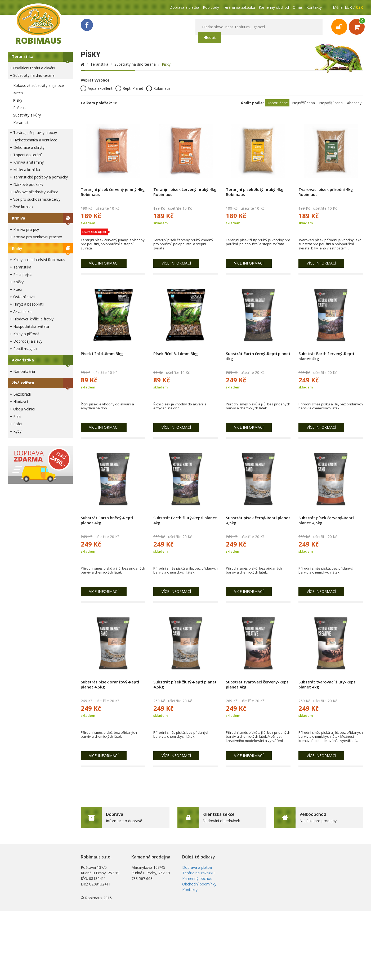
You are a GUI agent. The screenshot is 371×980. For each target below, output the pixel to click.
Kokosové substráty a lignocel (39, 85)
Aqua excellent (97, 88)
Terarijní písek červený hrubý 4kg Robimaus (185, 192)
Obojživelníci (24, 409)
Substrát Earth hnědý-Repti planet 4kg (107, 520)
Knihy (17, 248)
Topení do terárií (27, 155)
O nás (298, 7)
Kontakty (314, 7)
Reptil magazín (26, 349)
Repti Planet (129, 88)
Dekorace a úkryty (29, 147)
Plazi (17, 416)
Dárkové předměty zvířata (36, 192)
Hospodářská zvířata (31, 326)
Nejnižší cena (303, 103)
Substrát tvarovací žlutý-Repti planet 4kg (327, 684)
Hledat (210, 37)
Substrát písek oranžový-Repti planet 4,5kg (110, 684)
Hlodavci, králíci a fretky (33, 319)
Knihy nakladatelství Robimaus (39, 260)
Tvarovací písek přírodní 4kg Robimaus (326, 192)
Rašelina (20, 108)
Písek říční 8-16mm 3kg (176, 353)
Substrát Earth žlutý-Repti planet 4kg (185, 520)
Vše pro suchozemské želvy (37, 199)
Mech (18, 93)
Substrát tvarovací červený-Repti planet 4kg (258, 684)
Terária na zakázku (239, 7)
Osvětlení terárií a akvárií (34, 68)
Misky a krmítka (27, 170)
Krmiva (19, 218)
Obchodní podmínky (199, 884)
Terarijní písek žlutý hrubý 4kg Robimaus (255, 192)
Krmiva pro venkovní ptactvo (38, 237)
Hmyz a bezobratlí (29, 304)
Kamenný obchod (274, 7)
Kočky (18, 282)
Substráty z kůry (27, 115)
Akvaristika (22, 312)
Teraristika (23, 57)
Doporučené (277, 103)
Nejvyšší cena (331, 103)
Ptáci (17, 289)
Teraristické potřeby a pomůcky (41, 177)
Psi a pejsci (23, 274)
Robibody (211, 7)
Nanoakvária (24, 371)
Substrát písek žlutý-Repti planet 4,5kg (185, 684)
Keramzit (21, 122)
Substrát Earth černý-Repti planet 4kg (258, 356)
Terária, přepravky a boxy (35, 133)
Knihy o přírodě (26, 334)
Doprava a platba (184, 7)
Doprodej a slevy (28, 341)
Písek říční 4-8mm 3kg (102, 353)
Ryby (17, 431)
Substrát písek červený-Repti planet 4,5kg (326, 520)
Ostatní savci (24, 297)
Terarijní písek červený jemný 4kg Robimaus (113, 192)
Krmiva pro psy (26, 229)
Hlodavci (21, 402)
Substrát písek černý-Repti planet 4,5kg (258, 520)
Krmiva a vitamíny (28, 162)
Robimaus (158, 88)
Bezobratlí (22, 394)
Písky (18, 100)
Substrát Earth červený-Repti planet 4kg (326, 356)
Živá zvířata (23, 383)
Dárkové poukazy (28, 184)
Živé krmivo (23, 207)
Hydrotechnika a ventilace (35, 140)
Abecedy (354, 103)
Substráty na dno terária (34, 75)
